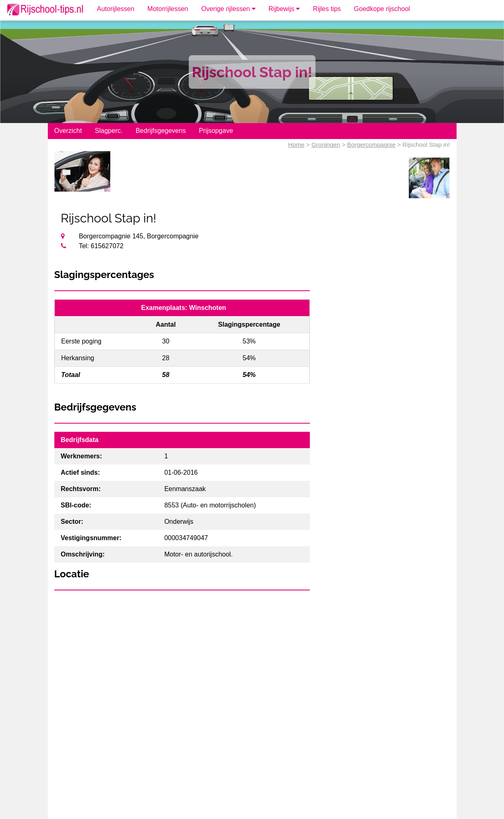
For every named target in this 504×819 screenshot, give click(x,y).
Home (296, 145)
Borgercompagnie (371, 145)
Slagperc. (109, 131)
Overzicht (68, 131)
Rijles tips (327, 9)
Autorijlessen (116, 9)
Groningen (326, 145)
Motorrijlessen (168, 9)
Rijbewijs (284, 9)
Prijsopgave (216, 131)
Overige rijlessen (228, 9)
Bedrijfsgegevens (161, 131)
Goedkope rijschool (382, 9)
